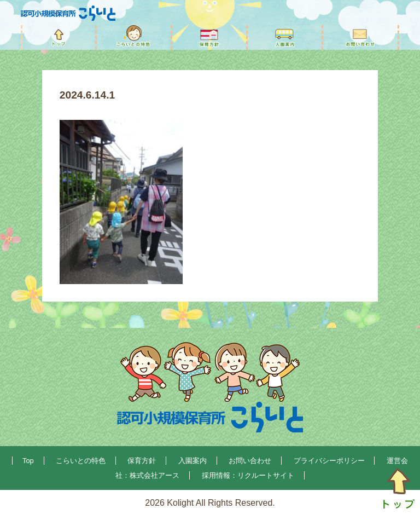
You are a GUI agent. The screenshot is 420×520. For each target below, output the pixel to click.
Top (28, 461)
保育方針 (142, 461)
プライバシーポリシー (329, 461)
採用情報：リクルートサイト (248, 475)
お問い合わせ (250, 461)
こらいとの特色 (81, 461)
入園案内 (192, 461)
